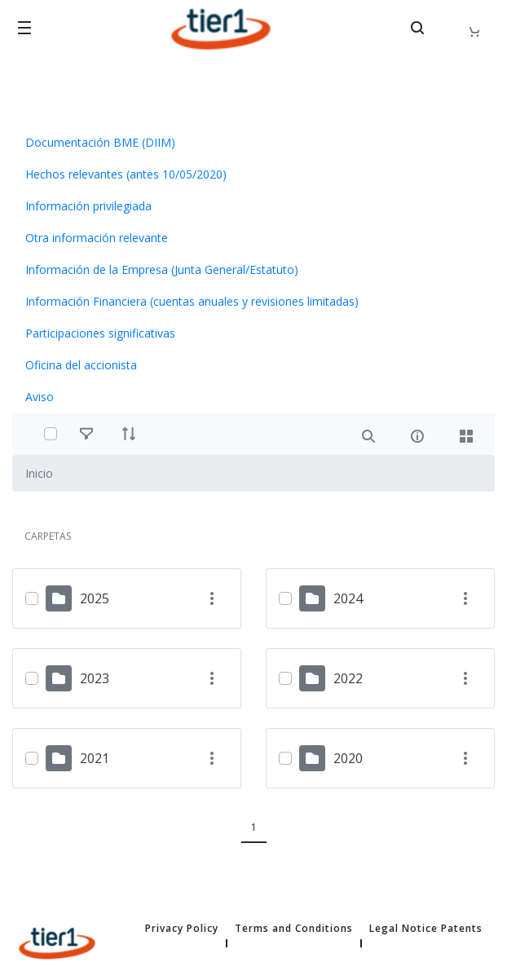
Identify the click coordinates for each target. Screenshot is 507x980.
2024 (348, 598)
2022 (348, 678)
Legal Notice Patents (426, 929)
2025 (95, 598)
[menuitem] (253, 142)
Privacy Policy (182, 929)
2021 (95, 758)
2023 (95, 678)
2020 (348, 758)
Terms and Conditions (294, 929)
